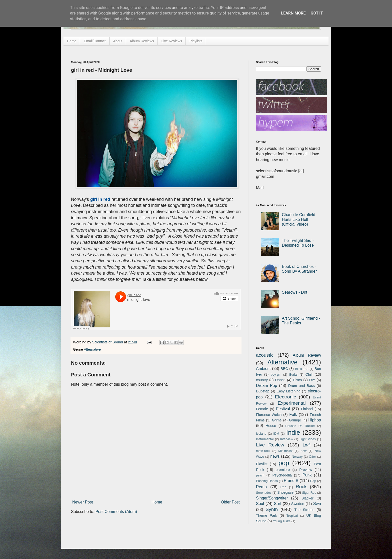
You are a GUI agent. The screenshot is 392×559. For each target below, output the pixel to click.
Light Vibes (308, 439)
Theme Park (266, 515)
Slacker (307, 498)
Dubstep (263, 391)
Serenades (264, 493)
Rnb (283, 487)
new (304, 451)
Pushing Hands (267, 481)
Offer (312, 457)
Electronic (285, 397)
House (271, 426)
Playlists (196, 41)
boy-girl (276, 375)
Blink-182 (302, 369)
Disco (297, 380)
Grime (277, 420)
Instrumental (265, 439)
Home (72, 41)
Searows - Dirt (294, 292)
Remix (262, 487)
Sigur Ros (309, 493)
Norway (297, 457)
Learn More (293, 13)
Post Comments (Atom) (116, 512)
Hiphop (315, 420)
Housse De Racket (300, 426)
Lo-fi (307, 445)
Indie (293, 432)
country (262, 380)
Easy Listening (289, 391)
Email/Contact (95, 41)
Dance (280, 380)
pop (284, 463)
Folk (293, 415)
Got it (317, 13)
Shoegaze (285, 492)
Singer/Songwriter (272, 498)
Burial (293, 375)
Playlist (262, 464)
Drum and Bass (301, 386)
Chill (309, 374)
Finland (307, 409)
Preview (306, 470)
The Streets (304, 510)
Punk (307, 475)
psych (260, 475)
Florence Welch (269, 415)
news (275, 456)
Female (262, 409)
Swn (317, 504)
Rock (301, 487)
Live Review (270, 445)
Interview (287, 439)
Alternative (92, 349)
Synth (272, 509)
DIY (312, 380)
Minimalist (285, 451)
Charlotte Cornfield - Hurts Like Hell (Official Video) (300, 219)
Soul (260, 504)
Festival (283, 409)
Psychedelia (282, 475)
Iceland (261, 434)
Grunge (295, 420)
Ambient (263, 369)
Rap (313, 481)
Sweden (298, 504)
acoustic (265, 355)
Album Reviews (142, 41)
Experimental (292, 403)
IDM (276, 434)
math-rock (263, 451)
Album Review (307, 355)
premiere (283, 470)
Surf (278, 504)
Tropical (292, 516)
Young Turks (282, 521)
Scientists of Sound (108, 342)
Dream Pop (266, 386)
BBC (284, 369)
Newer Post (83, 502)
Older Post (230, 502)
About (118, 41)
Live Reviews (172, 41)
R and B (291, 481)
